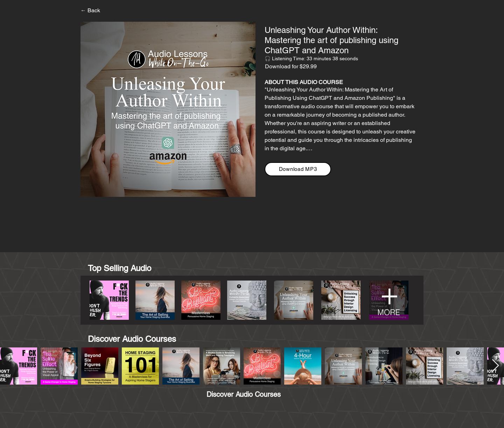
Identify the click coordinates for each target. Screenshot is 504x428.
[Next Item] (495, 366)
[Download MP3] (298, 169)
